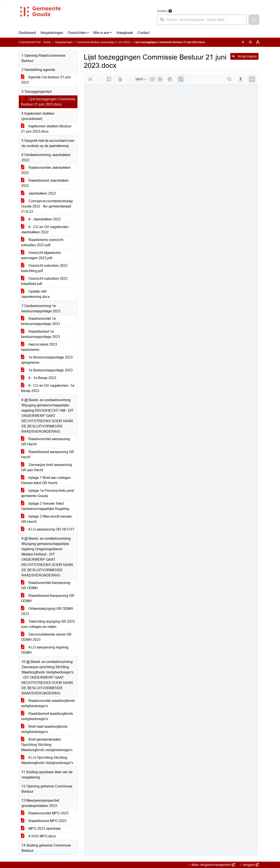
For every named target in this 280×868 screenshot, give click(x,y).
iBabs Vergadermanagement (213, 865)
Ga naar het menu (1, 3)
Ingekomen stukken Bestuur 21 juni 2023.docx (46, 129)
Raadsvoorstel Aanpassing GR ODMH (46, 585)
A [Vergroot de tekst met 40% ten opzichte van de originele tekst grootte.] (258, 42)
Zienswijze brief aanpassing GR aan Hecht (46, 467)
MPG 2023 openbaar (41, 828)
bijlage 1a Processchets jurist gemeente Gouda (47, 493)
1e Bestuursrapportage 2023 (47, 370)
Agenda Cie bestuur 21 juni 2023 (46, 80)
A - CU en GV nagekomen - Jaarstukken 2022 (46, 229)
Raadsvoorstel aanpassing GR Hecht (45, 442)
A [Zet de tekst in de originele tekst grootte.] (243, 42)
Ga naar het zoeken (1, 3)
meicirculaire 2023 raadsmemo (39, 347)
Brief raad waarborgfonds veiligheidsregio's (44, 729)
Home (47, 42)
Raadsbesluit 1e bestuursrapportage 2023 (40, 334)
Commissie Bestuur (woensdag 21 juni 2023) (104, 42)
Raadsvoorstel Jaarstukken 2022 (46, 170)
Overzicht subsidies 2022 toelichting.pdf (44, 268)
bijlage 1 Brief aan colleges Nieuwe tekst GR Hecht (46, 480)
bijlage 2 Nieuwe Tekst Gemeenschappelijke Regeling (45, 506)
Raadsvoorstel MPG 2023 (45, 813)
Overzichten (77, 33)
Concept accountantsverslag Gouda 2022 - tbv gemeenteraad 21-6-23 (47, 206)
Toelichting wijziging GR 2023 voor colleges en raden (48, 624)
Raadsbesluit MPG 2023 (44, 821)
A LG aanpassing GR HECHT (48, 529)
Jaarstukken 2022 (38, 193)
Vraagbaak (125, 33)
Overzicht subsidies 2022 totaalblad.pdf (44, 281)
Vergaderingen (52, 33)
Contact (143, 33)
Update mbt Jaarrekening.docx (35, 294)
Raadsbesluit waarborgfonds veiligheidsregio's (47, 716)
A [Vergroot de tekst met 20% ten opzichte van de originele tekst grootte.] (250, 42)
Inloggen (250, 865)
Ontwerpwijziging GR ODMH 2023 (47, 611)
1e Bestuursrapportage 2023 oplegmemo (47, 360)
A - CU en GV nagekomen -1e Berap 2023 (48, 388)
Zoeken (162, 11)
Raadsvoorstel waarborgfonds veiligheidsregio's (48, 703)
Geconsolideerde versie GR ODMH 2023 (46, 637)
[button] (254, 20)
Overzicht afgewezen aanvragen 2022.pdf (41, 255)
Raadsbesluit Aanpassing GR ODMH (48, 598)
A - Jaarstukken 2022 (41, 219)
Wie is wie (101, 33)
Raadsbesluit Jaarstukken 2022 (45, 183)
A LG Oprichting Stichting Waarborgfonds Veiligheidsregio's (47, 760)
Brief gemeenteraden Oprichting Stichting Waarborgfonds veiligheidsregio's (47, 745)
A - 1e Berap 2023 (39, 378)
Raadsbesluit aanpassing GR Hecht (48, 454)
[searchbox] (202, 20)
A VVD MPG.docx (38, 836)
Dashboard (27, 33)
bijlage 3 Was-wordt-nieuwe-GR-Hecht (47, 519)
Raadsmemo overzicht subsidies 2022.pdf (42, 242)
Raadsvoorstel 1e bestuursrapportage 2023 (40, 321)
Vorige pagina (244, 56)
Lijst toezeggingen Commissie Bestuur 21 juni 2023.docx (48, 102)
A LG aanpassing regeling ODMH (45, 650)
